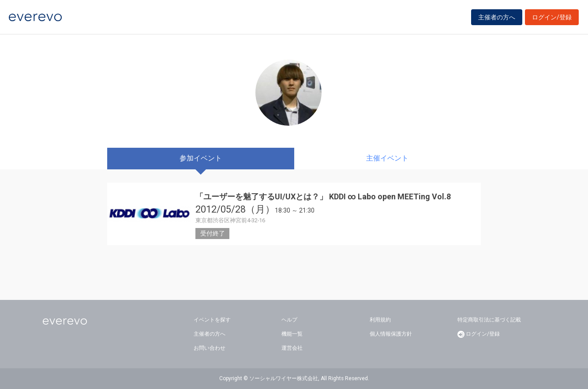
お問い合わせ (210, 348)
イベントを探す (212, 320)
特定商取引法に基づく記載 (489, 320)
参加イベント (201, 158)
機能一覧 (292, 334)
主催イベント (387, 158)
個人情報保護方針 (391, 334)
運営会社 (292, 348)
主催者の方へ (497, 19)
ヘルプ (289, 320)
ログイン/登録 (552, 19)
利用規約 (380, 320)
